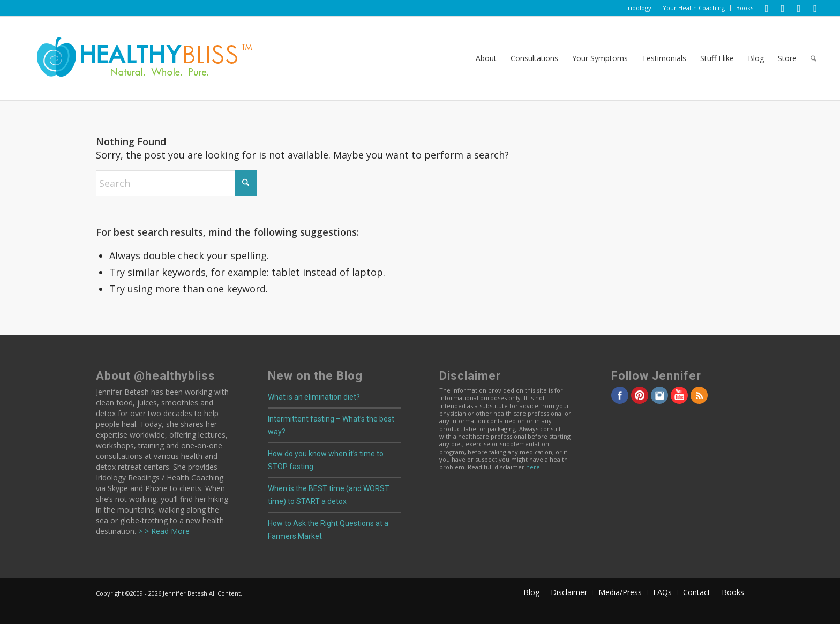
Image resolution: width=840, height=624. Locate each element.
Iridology (639, 8)
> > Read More (163, 531)
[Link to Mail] (767, 8)
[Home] (137, 58)
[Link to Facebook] (783, 8)
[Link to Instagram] (799, 8)
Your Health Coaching (694, 8)
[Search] (813, 58)
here (533, 467)
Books (745, 8)
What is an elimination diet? (314, 397)
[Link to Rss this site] (815, 8)
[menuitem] (639, 8)
